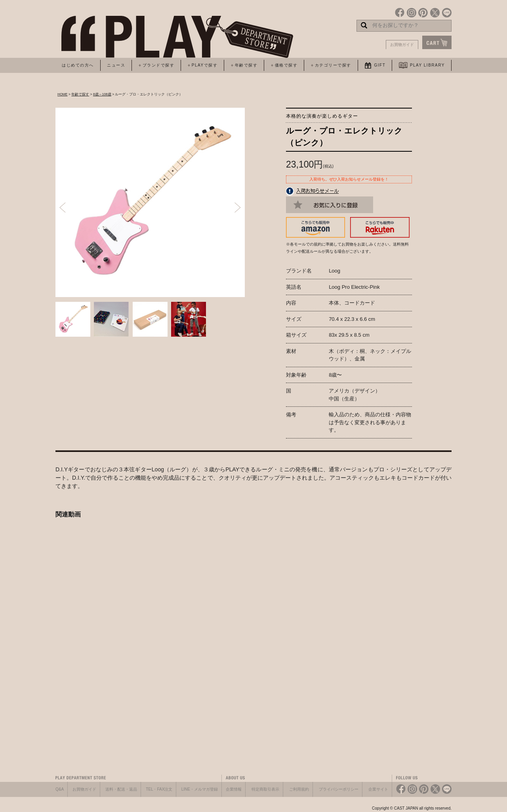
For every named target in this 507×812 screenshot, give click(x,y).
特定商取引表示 (265, 789)
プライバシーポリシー (339, 789)
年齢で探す (80, 94)
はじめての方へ (78, 65)
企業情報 (234, 789)
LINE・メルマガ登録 (200, 789)
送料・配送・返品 (121, 789)
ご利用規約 (299, 789)
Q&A (60, 789)
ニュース (116, 65)
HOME (63, 94)
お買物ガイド (402, 45)
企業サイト (378, 789)
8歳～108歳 (102, 94)
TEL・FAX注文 (159, 789)
